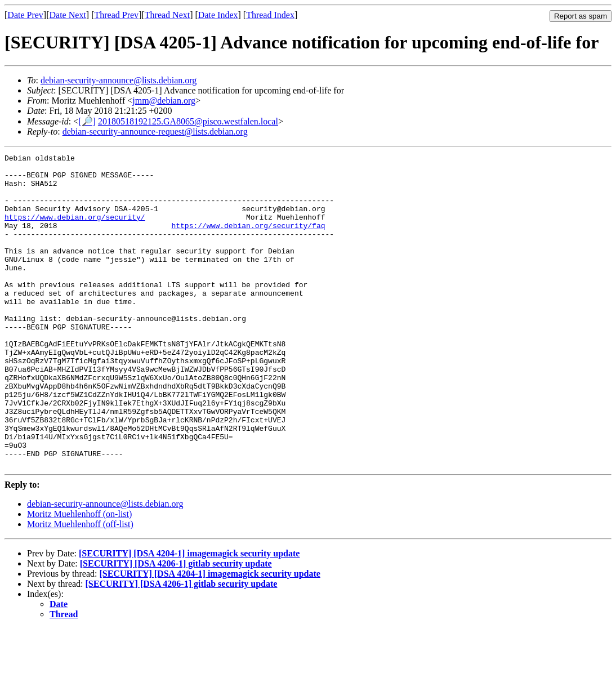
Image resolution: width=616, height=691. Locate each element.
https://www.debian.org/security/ (75, 230)
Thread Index (270, 15)
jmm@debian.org (164, 101)
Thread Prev (116, 15)
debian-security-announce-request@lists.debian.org (155, 131)
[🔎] (87, 121)
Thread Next (167, 15)
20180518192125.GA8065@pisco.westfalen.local (188, 121)
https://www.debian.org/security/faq (248, 240)
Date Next (68, 15)
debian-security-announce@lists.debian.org (119, 80)
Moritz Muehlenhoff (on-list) (79, 576)
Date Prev (25, 15)
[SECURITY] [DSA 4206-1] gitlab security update (176, 626)
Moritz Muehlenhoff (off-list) (80, 587)
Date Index (218, 15)
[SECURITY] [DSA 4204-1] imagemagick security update (189, 616)
